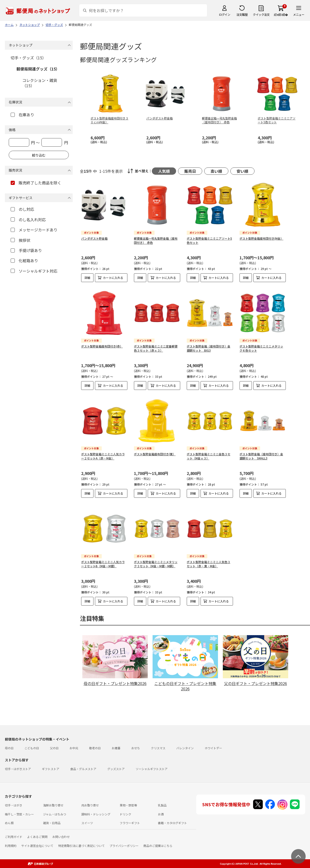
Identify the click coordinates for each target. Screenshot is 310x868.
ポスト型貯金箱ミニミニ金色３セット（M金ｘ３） (209, 456)
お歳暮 (116, 748)
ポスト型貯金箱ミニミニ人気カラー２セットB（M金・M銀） (103, 564)
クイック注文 (261, 14)
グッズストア (116, 769)
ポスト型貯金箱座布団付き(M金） (261, 238)
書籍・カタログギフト (172, 823)
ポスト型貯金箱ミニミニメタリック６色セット (261, 348)
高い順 (216, 171)
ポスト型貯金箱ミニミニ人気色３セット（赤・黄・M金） (209, 564)
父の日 (54, 748)
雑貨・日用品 (52, 823)
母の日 (9, 748)
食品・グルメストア (83, 769)
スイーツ (87, 823)
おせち (136, 748)
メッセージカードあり (34, 230)
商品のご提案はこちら (158, 846)
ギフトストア (51, 769)
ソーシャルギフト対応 (34, 271)
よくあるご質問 (37, 837)
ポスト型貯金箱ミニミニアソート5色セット (209, 240)
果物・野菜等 (128, 805)
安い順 (242, 171)
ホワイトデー (213, 748)
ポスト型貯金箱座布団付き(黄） (155, 454)
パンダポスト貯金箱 (94, 238)
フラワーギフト (130, 823)
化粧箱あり (24, 260)
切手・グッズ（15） (28, 58)
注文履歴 (242, 14)
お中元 (74, 748)
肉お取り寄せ (90, 805)
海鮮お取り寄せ (53, 805)
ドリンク (125, 814)
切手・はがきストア (18, 769)
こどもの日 (32, 748)
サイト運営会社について (37, 846)
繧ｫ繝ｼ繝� (281, 14)
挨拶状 (20, 240)
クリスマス (158, 748)
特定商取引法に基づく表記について (81, 846)
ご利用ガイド (14, 837)
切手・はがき (14, 805)
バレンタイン (185, 748)
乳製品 (162, 805)
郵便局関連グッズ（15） (38, 69)
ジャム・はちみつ (55, 814)
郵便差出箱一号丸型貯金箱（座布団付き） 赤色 (156, 240)
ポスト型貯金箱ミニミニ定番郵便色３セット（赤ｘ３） (156, 348)
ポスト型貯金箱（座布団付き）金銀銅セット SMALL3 (261, 456)
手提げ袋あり (26, 250)
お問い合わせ (61, 837)
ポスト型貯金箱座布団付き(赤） (102, 346)
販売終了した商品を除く (36, 183)
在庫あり (22, 115)
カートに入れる (113, 278)
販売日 (190, 171)
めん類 (9, 823)
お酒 (161, 814)
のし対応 (22, 209)
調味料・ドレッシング (96, 814)
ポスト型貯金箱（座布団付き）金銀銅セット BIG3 (209, 348)
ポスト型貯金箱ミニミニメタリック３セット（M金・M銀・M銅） (156, 564)
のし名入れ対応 (28, 220)
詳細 (87, 278)
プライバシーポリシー (124, 846)
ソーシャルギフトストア (152, 769)
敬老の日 (95, 748)
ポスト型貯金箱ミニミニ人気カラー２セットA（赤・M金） (103, 456)
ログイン (225, 14)
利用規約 (11, 846)
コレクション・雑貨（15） (40, 83)
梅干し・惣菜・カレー (19, 814)
